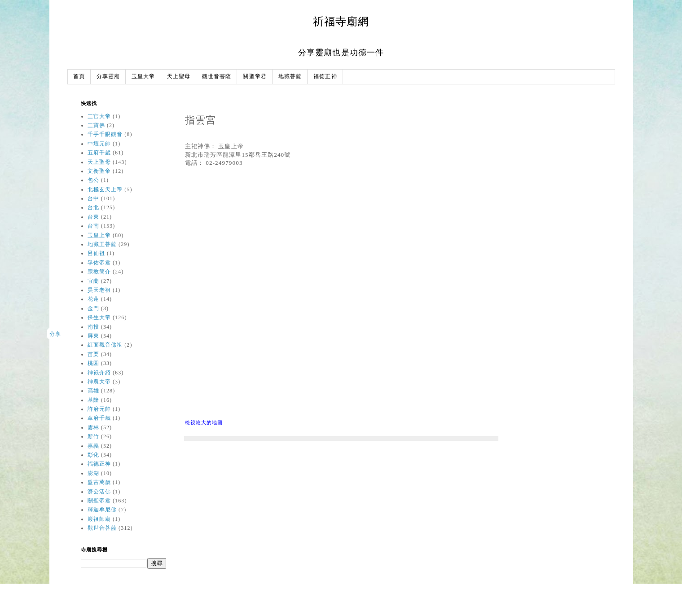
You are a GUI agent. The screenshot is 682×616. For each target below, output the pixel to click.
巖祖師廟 (99, 519)
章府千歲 (99, 418)
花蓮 (93, 299)
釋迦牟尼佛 (102, 510)
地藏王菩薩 (102, 244)
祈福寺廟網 (341, 21)
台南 (93, 226)
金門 (93, 308)
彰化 (93, 455)
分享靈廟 (108, 77)
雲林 (93, 427)
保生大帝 (99, 317)
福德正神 (325, 77)
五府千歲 (99, 153)
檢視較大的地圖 (204, 422)
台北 (93, 207)
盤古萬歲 (99, 482)
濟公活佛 (99, 492)
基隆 (93, 400)
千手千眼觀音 (105, 134)
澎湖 (93, 473)
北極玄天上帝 (105, 189)
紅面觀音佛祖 (105, 345)
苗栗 (93, 354)
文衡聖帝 (99, 171)
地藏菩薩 (290, 77)
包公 (93, 180)
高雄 (93, 391)
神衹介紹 (99, 373)
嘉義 (93, 446)
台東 (93, 217)
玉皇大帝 (143, 77)
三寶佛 (96, 125)
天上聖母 (179, 77)
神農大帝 (99, 382)
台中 (93, 198)
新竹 (93, 436)
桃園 (93, 363)
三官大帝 (99, 116)
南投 (93, 327)
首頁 (79, 77)
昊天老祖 (99, 290)
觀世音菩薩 (217, 77)
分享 (55, 334)
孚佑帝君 (99, 263)
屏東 (93, 336)
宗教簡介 (99, 272)
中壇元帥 (99, 144)
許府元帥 (99, 409)
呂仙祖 (96, 253)
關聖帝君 (255, 77)
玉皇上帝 (99, 235)
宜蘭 (93, 281)
